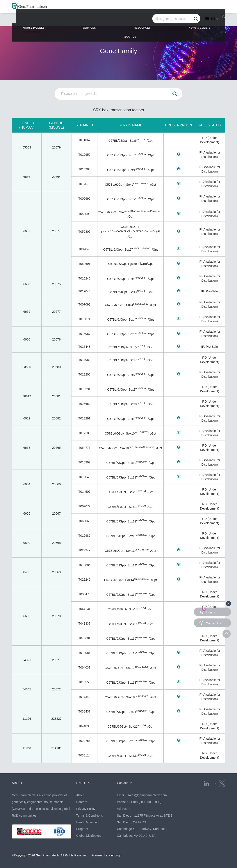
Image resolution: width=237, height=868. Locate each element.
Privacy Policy (86, 809)
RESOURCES (118, 20)
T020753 (84, 741)
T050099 (84, 214)
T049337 (84, 623)
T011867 (84, 140)
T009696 (84, 199)
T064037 (84, 667)
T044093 (84, 726)
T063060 (84, 521)
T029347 (84, 550)
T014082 (84, 360)
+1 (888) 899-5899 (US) (145, 802)
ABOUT (18, 783)
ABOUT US (208, 20)
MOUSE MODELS (33, 22)
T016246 (84, 278)
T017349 (84, 697)
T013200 (84, 374)
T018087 (84, 334)
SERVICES (77, 20)
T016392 (84, 462)
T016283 (84, 169)
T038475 (84, 594)
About (80, 795)
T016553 (84, 682)
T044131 (84, 609)
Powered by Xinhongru (107, 855)
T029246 (84, 580)
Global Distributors (89, 836)
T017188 (84, 433)
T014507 (84, 492)
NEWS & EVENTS (164, 20)
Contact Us (125, 783)
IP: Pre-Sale (209, 291)
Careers (82, 802)
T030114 (84, 755)
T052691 (84, 264)
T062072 (84, 506)
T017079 (84, 184)
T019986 (84, 536)
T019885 (84, 565)
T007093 (84, 304)
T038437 (84, 711)
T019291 (84, 389)
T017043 (84, 291)
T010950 (84, 155)
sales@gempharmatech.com (147, 795)
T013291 (84, 418)
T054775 (84, 448)
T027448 (84, 347)
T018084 (84, 653)
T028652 (84, 404)
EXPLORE (84, 783)
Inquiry (207, 611)
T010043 (84, 477)
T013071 (84, 319)
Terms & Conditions (90, 816)
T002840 (84, 249)
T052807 (84, 232)
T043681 (84, 638)
